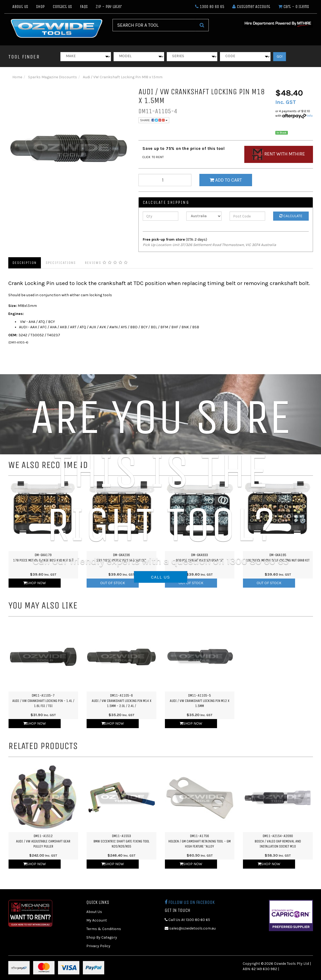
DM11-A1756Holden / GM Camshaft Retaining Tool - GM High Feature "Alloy (200, 841)
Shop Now (35, 583)
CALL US (161, 577)
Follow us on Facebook (190, 902)
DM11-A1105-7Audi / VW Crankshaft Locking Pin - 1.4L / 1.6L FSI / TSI (43, 701)
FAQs (84, 7)
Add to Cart (226, 180)
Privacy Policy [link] (98, 946)
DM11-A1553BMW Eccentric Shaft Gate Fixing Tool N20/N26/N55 (121, 841)
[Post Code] (247, 216)
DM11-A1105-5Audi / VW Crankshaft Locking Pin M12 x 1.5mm (200, 701)
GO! (280, 56)
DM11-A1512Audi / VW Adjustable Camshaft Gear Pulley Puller (43, 841)
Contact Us (62, 7)
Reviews (107, 263)
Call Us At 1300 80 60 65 (187, 920)
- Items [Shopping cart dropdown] (294, 7)
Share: (154, 120)
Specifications (61, 263)
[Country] (204, 216)
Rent (279, 154)
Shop (40, 7)
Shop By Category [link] (102, 937)
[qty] (165, 180)
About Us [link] (94, 912)
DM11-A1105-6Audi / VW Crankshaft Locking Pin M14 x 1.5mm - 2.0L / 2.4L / (121, 701)
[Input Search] (154, 25)
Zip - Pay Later (109, 7)
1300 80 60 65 (210, 7)
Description (25, 263)
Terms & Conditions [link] (104, 929)
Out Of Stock (113, 583)
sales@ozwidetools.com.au (190, 928)
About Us (20, 7)
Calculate (291, 216)
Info (310, 116)
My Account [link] (97, 920)
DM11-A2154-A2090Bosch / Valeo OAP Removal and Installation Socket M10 (278, 841)
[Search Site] (202, 25)
